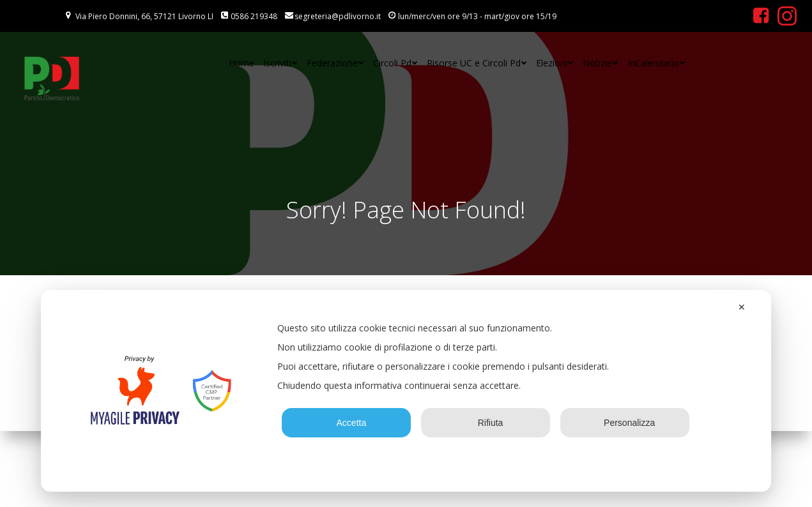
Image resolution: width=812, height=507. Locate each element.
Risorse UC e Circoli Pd (477, 63)
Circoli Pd (395, 63)
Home (241, 63)
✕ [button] (742, 307)
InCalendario (656, 63)
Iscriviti (280, 63)
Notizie (601, 63)
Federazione (335, 63)
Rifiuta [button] (486, 423)
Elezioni (555, 63)
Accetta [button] (347, 423)
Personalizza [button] (624, 423)
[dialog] (406, 391)
